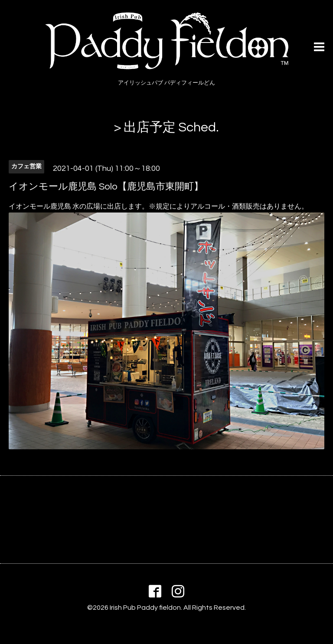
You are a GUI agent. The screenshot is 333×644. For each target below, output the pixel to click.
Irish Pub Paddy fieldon (145, 608)
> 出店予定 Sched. (166, 127)
